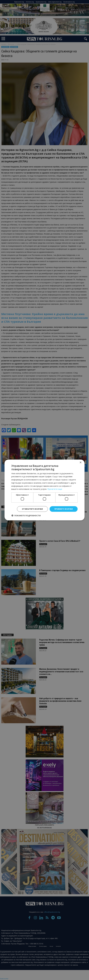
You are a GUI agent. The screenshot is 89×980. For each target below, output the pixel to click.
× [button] (80, 463)
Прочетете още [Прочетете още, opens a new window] (55, 489)
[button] (26, 515)
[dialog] (44, 490)
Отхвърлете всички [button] (32, 509)
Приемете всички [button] (64, 509)
